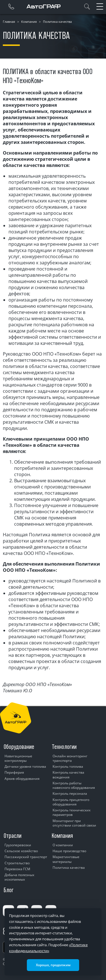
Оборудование (19, 747)
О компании (63, 845)
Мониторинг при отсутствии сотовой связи (74, 823)
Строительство (17, 863)
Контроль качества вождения (68, 775)
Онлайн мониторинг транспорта (70, 758)
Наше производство (69, 851)
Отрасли (13, 836)
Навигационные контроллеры (18, 758)
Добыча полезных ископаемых (19, 877)
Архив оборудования (22, 779)
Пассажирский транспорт (26, 857)
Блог (9, 890)
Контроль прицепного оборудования (71, 802)
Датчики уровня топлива (25, 766)
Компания (29, 22)
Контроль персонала (70, 793)
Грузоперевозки (18, 845)
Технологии (64, 747)
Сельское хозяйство (21, 851)
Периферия (14, 772)
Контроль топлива (68, 766)
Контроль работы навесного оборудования (74, 785)
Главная (9, 22)
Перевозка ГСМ (17, 869)
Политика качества (69, 868)
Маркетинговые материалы (66, 859)
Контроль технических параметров (72, 812)
